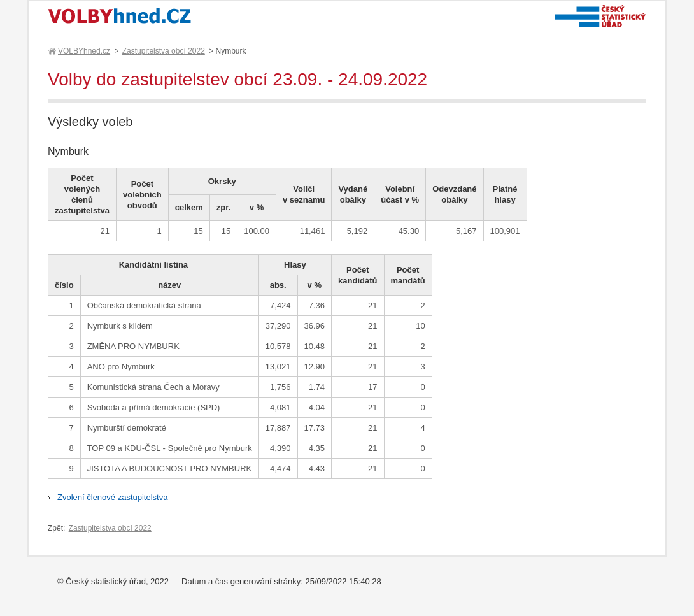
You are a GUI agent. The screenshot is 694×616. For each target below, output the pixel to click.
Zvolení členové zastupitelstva (112, 497)
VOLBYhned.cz (83, 51)
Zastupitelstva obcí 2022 (164, 51)
